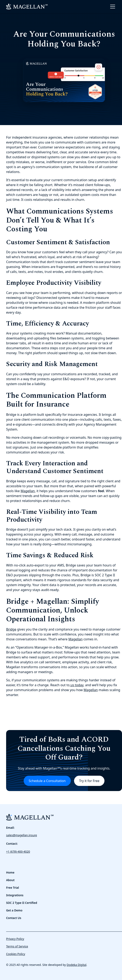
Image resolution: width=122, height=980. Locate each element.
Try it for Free (89, 781)
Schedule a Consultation (47, 781)
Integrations (15, 895)
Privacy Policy (15, 939)
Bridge (11, 629)
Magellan (28, 491)
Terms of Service (17, 946)
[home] (27, 7)
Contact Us (14, 918)
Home (10, 872)
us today (77, 685)
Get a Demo (14, 910)
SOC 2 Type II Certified (22, 903)
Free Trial (13, 888)
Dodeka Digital (77, 965)
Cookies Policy (16, 954)
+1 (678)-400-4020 (18, 852)
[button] (112, 7)
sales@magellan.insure (22, 835)
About (10, 880)
